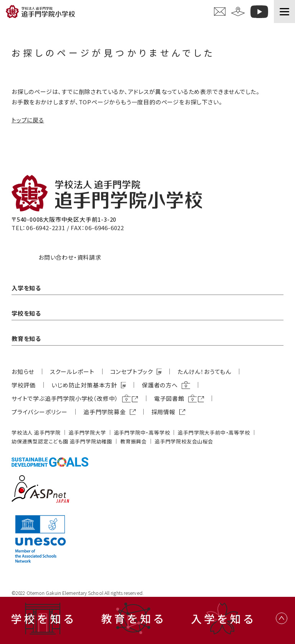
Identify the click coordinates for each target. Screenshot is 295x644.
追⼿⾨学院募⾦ (105, 412)
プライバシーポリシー (40, 412)
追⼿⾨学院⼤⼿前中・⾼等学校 (214, 432)
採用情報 (163, 412)
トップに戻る (28, 120)
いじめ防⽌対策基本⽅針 (84, 385)
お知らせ (23, 371)
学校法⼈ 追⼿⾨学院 (36, 432)
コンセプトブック (132, 371)
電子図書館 (169, 398)
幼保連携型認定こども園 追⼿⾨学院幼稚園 (62, 441)
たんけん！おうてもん (204, 371)
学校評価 (24, 385)
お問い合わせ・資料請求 (70, 257)
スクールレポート (72, 371)
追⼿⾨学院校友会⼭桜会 (184, 441)
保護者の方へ (160, 385)
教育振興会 (133, 441)
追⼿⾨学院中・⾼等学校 (142, 432)
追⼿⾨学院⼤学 (87, 432)
